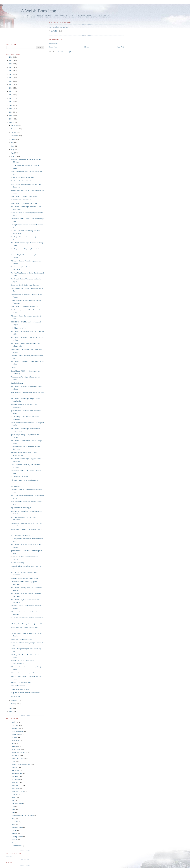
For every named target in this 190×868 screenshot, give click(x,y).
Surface (14, 830)
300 (13, 800)
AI (13, 843)
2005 (11, 119)
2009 (11, 105)
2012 (11, 95)
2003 (11, 708)
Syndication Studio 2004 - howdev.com (24, 578)
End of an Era (15, 696)
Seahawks (15, 776)
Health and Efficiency (19, 752)
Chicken (13, 368)
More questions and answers (58, 27)
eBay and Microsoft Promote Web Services (25, 693)
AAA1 (14, 797)
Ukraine (14, 839)
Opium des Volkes (18, 758)
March (14, 156)
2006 (11, 115)
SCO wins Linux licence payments (22, 673)
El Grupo (15, 737)
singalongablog (17, 773)
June (13, 146)
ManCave (15, 782)
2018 (11, 74)
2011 (11, 98)
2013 (11, 91)
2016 (11, 81)
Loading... (10, 856)
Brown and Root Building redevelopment (25, 285)
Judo (13, 743)
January (14, 704)
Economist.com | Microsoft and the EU (24, 203)
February (14, 700)
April (13, 153)
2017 (11, 78)
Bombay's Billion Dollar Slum (21, 682)
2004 (11, 122)
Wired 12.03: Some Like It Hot (21, 639)
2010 (11, 102)
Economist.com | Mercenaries (21, 200)
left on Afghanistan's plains (21, 764)
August (14, 139)
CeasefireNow (16, 846)
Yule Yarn (15, 794)
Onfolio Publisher (17, 383)
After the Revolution (18, 686)
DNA (13, 809)
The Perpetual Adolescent (19, 477)
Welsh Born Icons (18, 731)
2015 (11, 84)
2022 (11, 60)
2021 (11, 64)
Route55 (15, 767)
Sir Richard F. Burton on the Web (22, 177)
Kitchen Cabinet (17, 803)
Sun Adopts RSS (16, 486)
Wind (13, 825)
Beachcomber (16, 749)
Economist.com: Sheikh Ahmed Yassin (24, 196)
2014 (11, 88)
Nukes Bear (16, 770)
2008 (11, 109)
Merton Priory (16, 785)
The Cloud (15, 725)
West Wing (15, 788)
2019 (11, 71)
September (15, 136)
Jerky (13, 818)
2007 (11, 112)
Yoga (13, 761)
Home (87, 47)
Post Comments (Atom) (66, 52)
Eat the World (16, 734)
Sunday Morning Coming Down (23, 815)
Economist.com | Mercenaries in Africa (24, 306)
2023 (11, 57)
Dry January (16, 779)
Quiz (13, 812)
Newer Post (53, 47)
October (14, 132)
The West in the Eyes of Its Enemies (23, 181)
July (13, 143)
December (15, 125)
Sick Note (15, 821)
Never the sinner (17, 827)
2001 (11, 712)
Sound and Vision (18, 791)
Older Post (120, 47)
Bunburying (16, 728)
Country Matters (17, 837)
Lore (13, 806)
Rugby (14, 722)
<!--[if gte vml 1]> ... (18, 328)
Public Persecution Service (20, 689)
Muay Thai (15, 740)
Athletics (15, 746)
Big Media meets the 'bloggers (21, 508)
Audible (14, 834)
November (15, 129)
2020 (11, 67)
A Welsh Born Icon (39, 11)
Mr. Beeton (16, 755)
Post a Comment (53, 43)
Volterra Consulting (17, 563)
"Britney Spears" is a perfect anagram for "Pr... (27, 624)
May (13, 149)
